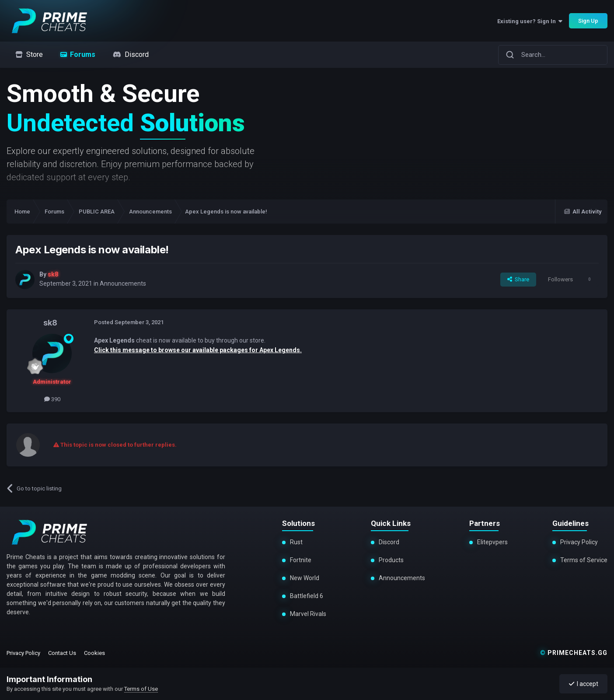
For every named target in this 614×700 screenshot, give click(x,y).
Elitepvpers (492, 542)
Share (518, 279)
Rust (296, 542)
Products (391, 560)
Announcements (123, 283)
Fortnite (301, 560)
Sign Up (588, 21)
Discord (389, 542)
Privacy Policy (579, 542)
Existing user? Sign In (530, 21)
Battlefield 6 (307, 596)
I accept (584, 684)
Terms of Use (141, 689)
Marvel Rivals (308, 614)
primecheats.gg (574, 653)
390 (52, 399)
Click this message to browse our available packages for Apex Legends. (198, 350)
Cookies (94, 653)
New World (305, 578)
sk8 (50, 323)
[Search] (510, 55)
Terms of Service (584, 560)
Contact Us (62, 653)
